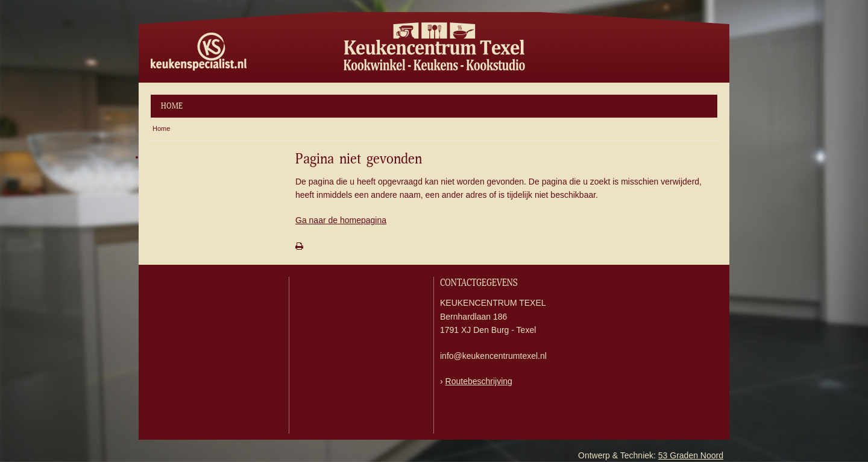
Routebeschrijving (479, 381)
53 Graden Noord (691, 455)
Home (172, 106)
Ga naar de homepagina (341, 220)
